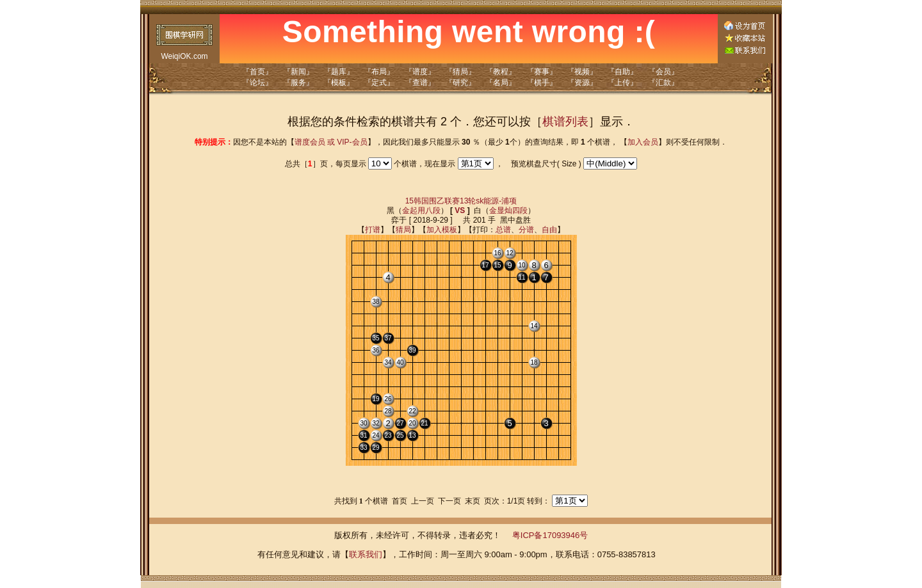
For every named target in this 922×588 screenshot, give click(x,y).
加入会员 (643, 142)
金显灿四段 (508, 211)
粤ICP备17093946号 (550, 535)
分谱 (526, 230)
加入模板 (442, 230)
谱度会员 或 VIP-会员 (331, 142)
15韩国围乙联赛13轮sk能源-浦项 (461, 201)
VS (460, 211)
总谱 (503, 230)
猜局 (403, 230)
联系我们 (366, 554)
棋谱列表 (565, 122)
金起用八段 (421, 211)
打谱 (373, 230)
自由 (549, 230)
